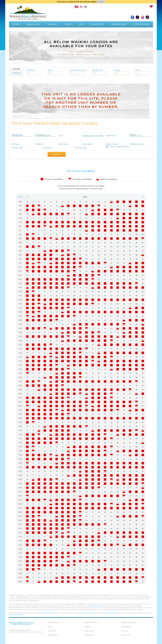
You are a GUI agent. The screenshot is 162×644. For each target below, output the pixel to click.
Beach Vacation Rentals (88, 613)
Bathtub (39, 144)
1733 (20, 447)
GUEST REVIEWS (141, 24)
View (56, 72)
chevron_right (143, 197)
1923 (20, 471)
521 (20, 234)
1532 (20, 386)
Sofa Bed (47, 148)
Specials (87, 627)
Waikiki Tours (89, 631)
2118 (20, 541)
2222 (20, 573)
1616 (20, 414)
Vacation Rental (48, 613)
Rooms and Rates (91, 622)
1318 (20, 328)
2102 (20, 524)
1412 (20, 345)
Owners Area (126, 635)
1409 (20, 341)
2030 (20, 512)
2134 (20, 569)
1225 (20, 312)
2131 (20, 565)
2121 (20, 545)
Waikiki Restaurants (128, 622)
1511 (20, 365)
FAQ (81, 24)
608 (20, 243)
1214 (20, 308)
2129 (20, 557)
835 (20, 283)
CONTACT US (97, 24)
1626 (20, 418)
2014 (20, 496)
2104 (20, 529)
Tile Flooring (80, 148)
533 (20, 239)
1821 (20, 459)
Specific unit (135, 135)
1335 (20, 332)
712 (20, 263)
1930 (20, 484)
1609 (20, 406)
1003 (20, 288)
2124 (20, 553)
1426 (20, 353)
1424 (20, 349)
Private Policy (25, 632)
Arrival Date (17, 135)
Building (34, 72)
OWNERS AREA (118, 24)
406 (20, 218)
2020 (20, 504)
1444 (20, 361)
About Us (124, 631)
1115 (20, 296)
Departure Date (43, 135)
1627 (20, 422)
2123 (20, 549)
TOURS (68, 24)
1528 (20, 377)
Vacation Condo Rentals (108, 613)
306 (20, 202)
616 (20, 247)
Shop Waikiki (126, 627)
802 (20, 271)
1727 (20, 443)
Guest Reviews (53, 622)
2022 (20, 508)
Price (142, 72)
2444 (20, 578)
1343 (20, 337)
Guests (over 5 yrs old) (93, 135)
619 (20, 251)
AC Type (16, 144)
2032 (20, 516)
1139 (20, 300)
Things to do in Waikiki (16, 615)
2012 (20, 492)
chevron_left (27, 197)
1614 (20, 410)
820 (20, 275)
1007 (20, 292)
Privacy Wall (17, 148)
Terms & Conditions (36, 632)
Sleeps (121, 72)
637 (20, 259)
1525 (20, 373)
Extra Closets (112, 144)
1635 (20, 426)
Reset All (16, 73)
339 (20, 214)
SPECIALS (52, 24)
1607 (20, 402)
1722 (20, 439)
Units (20, 197)
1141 (20, 304)
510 (20, 226)
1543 (20, 394)
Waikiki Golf (89, 635)
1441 (20, 357)
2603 (20, 582)
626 (20, 255)
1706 (20, 435)
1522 (20, 369)
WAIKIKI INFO (33, 24)
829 (20, 279)
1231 (20, 316)
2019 (20, 500)
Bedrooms (100, 72)
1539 (20, 390)
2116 (20, 537)
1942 (20, 488)
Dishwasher (88, 144)
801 (20, 267)
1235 (20, 320)
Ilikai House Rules (96, 606)
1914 (20, 467)
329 (20, 210)
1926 (20, 480)
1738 (20, 455)
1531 (20, 381)
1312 (20, 324)
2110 (20, 533)
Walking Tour (53, 635)
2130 (20, 561)
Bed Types (64, 144)
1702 (20, 430)
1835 (20, 463)
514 (20, 230)
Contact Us (52, 631)
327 (20, 206)
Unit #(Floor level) (78, 72)
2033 (20, 520)
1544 (20, 398)
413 (20, 222)
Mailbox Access (137, 144)
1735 (20, 451)
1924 (20, 475)
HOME (16, 24)
